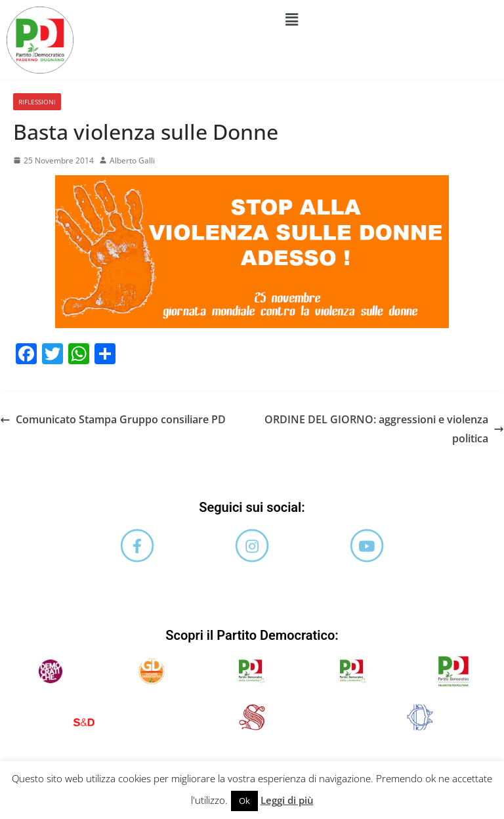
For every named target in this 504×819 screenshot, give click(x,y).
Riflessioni (37, 102)
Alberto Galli (132, 160)
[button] (292, 19)
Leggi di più (287, 800)
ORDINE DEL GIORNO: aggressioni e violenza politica (384, 429)
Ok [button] (244, 801)
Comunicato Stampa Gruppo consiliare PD (113, 419)
